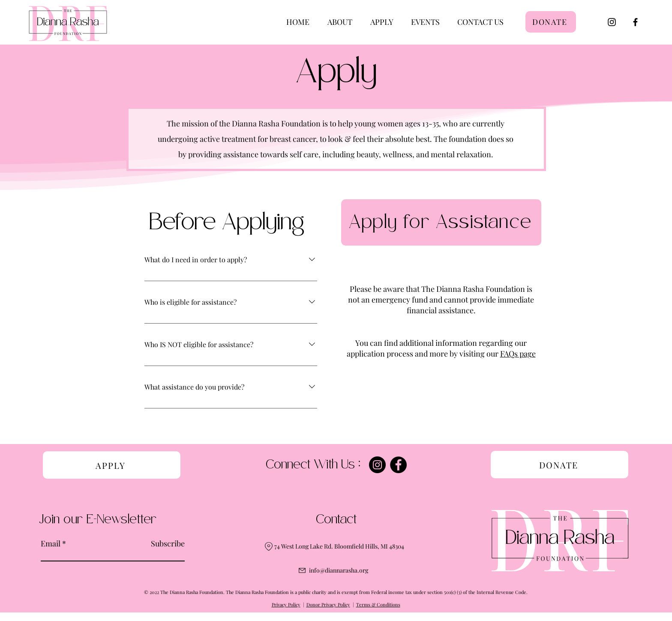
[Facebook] (635, 22)
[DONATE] (551, 22)
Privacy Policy (286, 604)
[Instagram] (612, 22)
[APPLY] (112, 465)
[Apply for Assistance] (441, 222)
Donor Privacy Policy (328, 604)
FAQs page (518, 354)
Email (51, 543)
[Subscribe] (163, 544)
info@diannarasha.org (339, 570)
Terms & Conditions (378, 604)
